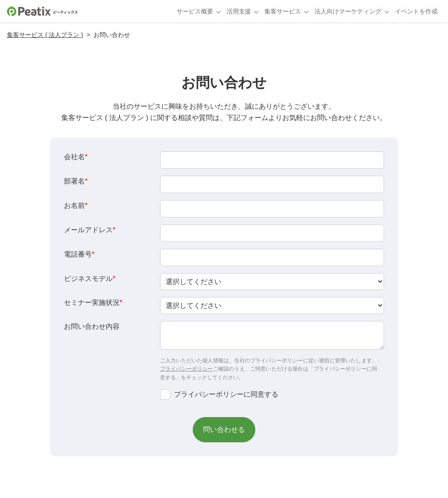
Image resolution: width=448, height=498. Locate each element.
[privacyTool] (165, 394)
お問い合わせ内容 (92, 326)
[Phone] (272, 257)
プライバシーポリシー (187, 369)
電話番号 (79, 254)
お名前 (76, 206)
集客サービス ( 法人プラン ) (45, 35)
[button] (224, 430)
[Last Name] (272, 209)
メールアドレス (90, 230)
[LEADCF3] (272, 184)
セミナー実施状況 (93, 302)
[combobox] (272, 282)
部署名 (76, 181)
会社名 (76, 157)
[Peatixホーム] (42, 11)
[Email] (272, 233)
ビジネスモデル (90, 279)
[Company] (272, 160)
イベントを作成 (416, 11)
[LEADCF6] (272, 335)
